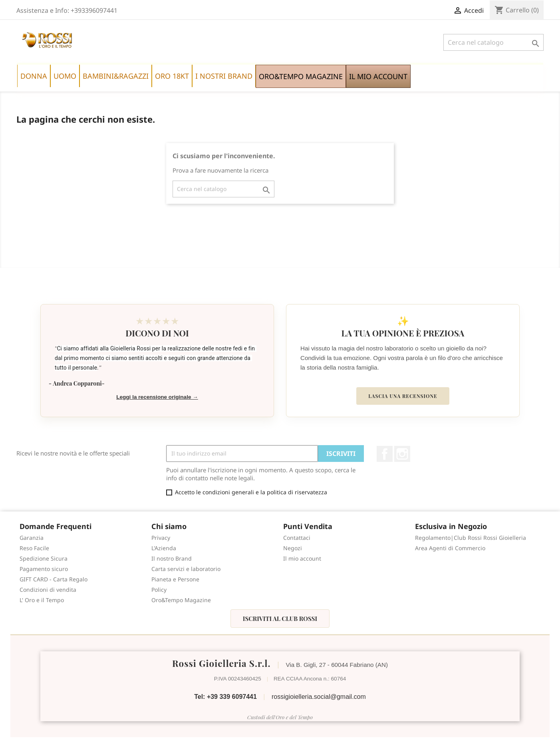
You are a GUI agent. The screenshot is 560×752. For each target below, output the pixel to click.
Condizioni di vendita (48, 590)
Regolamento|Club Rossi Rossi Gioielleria (471, 538)
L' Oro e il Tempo (42, 600)
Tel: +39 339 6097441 (225, 697)
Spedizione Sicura (44, 558)
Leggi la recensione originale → (157, 397)
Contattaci (297, 538)
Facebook (385, 454)
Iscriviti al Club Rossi (280, 619)
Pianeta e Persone (175, 579)
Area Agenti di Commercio (450, 548)
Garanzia (32, 538)
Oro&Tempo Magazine (181, 600)
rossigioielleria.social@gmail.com (319, 697)
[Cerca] (493, 42)
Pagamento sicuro (44, 569)
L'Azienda (164, 548)
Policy (159, 590)
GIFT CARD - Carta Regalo (54, 579)
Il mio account (302, 558)
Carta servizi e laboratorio (186, 569)
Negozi (293, 548)
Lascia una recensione (403, 396)
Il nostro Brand (172, 558)
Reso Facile (34, 548)
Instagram (402, 454)
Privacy (161, 538)
